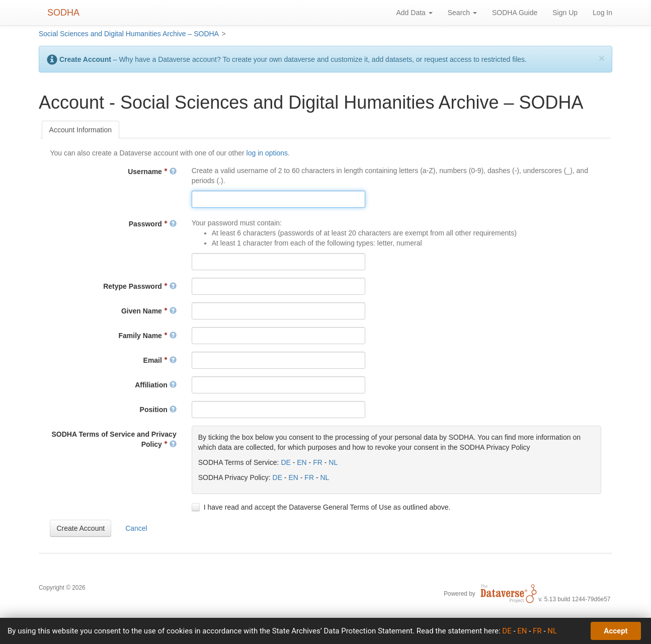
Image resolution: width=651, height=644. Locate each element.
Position (158, 410)
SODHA (63, 13)
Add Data (414, 13)
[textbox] (278, 199)
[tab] (81, 130)
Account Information (81, 130)
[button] (80, 528)
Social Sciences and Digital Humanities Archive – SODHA (129, 34)
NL (333, 462)
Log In (602, 13)
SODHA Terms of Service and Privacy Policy (114, 439)
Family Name (148, 336)
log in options (267, 153)
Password (153, 224)
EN (302, 462)
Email (160, 360)
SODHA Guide (515, 13)
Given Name (149, 311)
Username (152, 172)
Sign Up (565, 13)
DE (286, 462)
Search (462, 13)
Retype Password (140, 286)
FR (318, 462)
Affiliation (155, 385)
